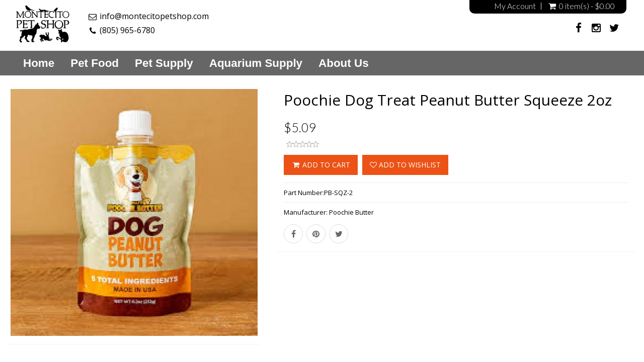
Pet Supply (164, 63)
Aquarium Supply (256, 63)
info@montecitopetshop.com (154, 16)
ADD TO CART (321, 165)
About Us (344, 63)
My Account (515, 6)
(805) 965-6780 (127, 30)
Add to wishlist (405, 165)
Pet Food (95, 63)
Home (39, 63)
